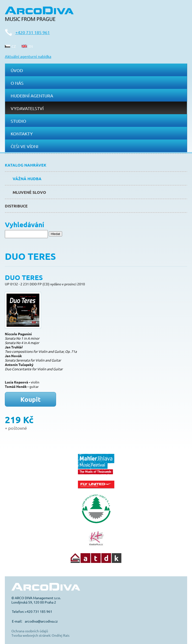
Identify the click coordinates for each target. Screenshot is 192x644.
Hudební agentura (32, 96)
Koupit (31, 399)
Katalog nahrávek (26, 165)
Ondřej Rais (61, 635)
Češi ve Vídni (25, 146)
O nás (17, 83)
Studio (18, 121)
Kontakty (22, 134)
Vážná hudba (27, 179)
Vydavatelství (27, 108)
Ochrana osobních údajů (30, 631)
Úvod (17, 70)
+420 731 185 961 (33, 32)
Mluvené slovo (29, 192)
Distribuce (16, 206)
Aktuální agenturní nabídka (28, 56)
